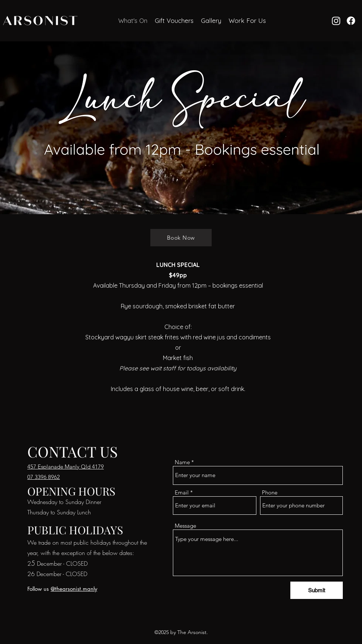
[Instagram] (336, 21)
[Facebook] (351, 21)
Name (182, 462)
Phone (270, 492)
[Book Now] (181, 238)
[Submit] (317, 590)
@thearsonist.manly (74, 589)
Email (182, 492)
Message (185, 526)
